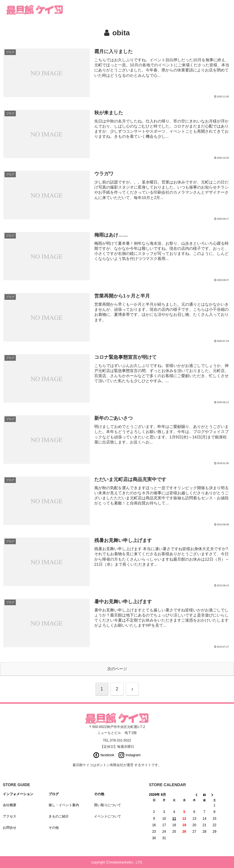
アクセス (10, 816)
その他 (54, 828)
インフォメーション (18, 794)
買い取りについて (108, 805)
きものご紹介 (59, 816)
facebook (107, 755)
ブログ (54, 794)
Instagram (133, 755)
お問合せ (10, 828)
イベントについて (108, 816)
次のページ (117, 669)
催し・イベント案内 (64, 805)
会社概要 (10, 805)
